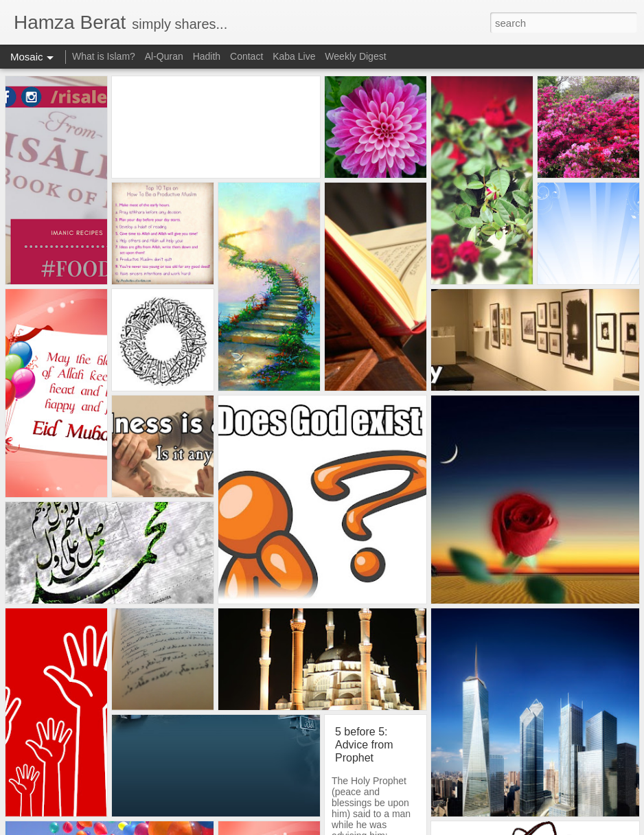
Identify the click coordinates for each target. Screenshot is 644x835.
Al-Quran (164, 56)
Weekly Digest (355, 56)
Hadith (207, 56)
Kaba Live (294, 56)
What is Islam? (105, 56)
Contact (246, 56)
